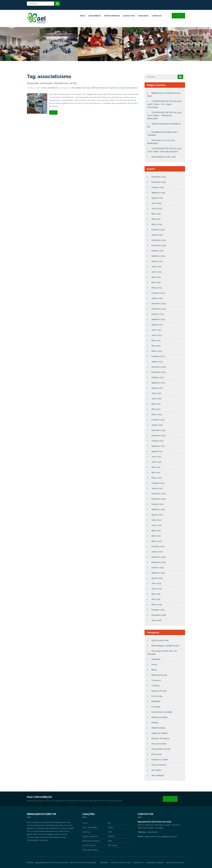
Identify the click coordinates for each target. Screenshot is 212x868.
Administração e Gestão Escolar (165, 646)
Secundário (132, 88)
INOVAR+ (104, 862)
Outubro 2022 (158, 377)
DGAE (110, 827)
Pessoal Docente (159, 744)
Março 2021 (157, 478)
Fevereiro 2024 (158, 293)
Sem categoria (158, 775)
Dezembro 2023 (159, 304)
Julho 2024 (156, 267)
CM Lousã (112, 845)
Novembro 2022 (159, 372)
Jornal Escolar (89, 845)
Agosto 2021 (157, 451)
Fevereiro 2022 (158, 420)
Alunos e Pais (129, 16)
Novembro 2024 (159, 245)
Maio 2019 (156, 594)
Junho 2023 (157, 335)
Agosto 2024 (157, 261)
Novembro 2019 (159, 562)
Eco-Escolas (157, 696)
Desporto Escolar (159, 691)
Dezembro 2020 (159, 494)
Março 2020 (157, 541)
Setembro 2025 (158, 193)
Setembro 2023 (158, 319)
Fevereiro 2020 (158, 546)
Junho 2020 (157, 525)
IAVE (110, 841)
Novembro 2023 (159, 309)
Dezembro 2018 (159, 615)
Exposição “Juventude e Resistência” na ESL (52, 83)
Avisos (154, 665)
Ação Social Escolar (160, 640)
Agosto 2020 (157, 515)
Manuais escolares (159, 717)
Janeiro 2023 (157, 362)
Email (170, 799)
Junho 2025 (157, 209)
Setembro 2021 (158, 446)
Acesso (178, 16)
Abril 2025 (156, 219)
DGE (110, 832)
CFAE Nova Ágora (90, 850)
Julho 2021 (156, 457)
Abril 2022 (156, 409)
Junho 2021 (156, 462)
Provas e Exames (159, 765)
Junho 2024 (157, 272)
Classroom (138, 862)
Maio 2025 (156, 214)
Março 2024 (157, 288)
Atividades (77, 88)
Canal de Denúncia (175, 862)
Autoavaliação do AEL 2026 (163, 157)
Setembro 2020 (158, 509)
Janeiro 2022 (157, 425)
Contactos (157, 16)
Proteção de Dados (155, 862)
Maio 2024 (156, 277)
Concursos (143, 16)
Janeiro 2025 (157, 235)
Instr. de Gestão (90, 827)
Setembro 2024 (158, 256)
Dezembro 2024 (159, 240)
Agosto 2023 (157, 325)
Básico (154, 670)
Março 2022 (157, 414)
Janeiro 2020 (157, 552)
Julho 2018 (156, 620)
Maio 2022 (156, 404)
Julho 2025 (156, 203)
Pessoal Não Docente (161, 749)
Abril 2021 (156, 473)
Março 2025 (157, 224)
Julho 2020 (156, 520)
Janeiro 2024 (157, 298)
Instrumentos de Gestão (162, 712)
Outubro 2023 (158, 314)
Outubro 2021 (157, 441)
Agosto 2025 (157, 198)
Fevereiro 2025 (158, 230)
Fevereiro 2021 (158, 483)
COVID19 (155, 686)
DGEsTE (111, 836)
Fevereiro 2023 (158, 356)
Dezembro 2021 (159, 430)
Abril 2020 (156, 536)
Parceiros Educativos (160, 738)
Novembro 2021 (159, 436)
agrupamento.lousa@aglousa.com (161, 836)
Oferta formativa (99, 88)
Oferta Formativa (112, 16)
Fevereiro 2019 (158, 610)
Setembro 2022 (158, 383)
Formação (156, 707)
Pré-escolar (156, 754)
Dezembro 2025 (159, 177)
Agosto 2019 (157, 578)
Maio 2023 (156, 341)
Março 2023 (157, 351)
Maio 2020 (156, 531)
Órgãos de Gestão (159, 733)
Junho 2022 (157, 399)
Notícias (87, 88)
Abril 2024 (156, 282)
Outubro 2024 (158, 251)
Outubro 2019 (157, 568)
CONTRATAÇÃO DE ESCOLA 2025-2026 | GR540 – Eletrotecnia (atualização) (165, 115)
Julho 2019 (156, 583)
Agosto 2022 (157, 388)
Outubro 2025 (158, 187)
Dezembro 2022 (159, 367)
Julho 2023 (156, 330)
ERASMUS (156, 701)
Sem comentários (50, 88)
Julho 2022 (156, 393)
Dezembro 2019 (159, 557)
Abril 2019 (156, 599)
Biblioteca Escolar (159, 675)
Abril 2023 (156, 346)
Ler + (53, 113)
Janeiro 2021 (157, 488)
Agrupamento (95, 16)
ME (109, 823)
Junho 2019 (156, 589)
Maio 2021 (156, 467)
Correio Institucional (121, 862)
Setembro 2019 (158, 573)
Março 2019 (157, 605)
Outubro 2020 (158, 504)
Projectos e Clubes (117, 88)
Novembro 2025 (159, 182)
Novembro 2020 (159, 499)
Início (83, 16)
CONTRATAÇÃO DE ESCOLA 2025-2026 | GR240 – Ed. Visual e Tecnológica (165, 104)
